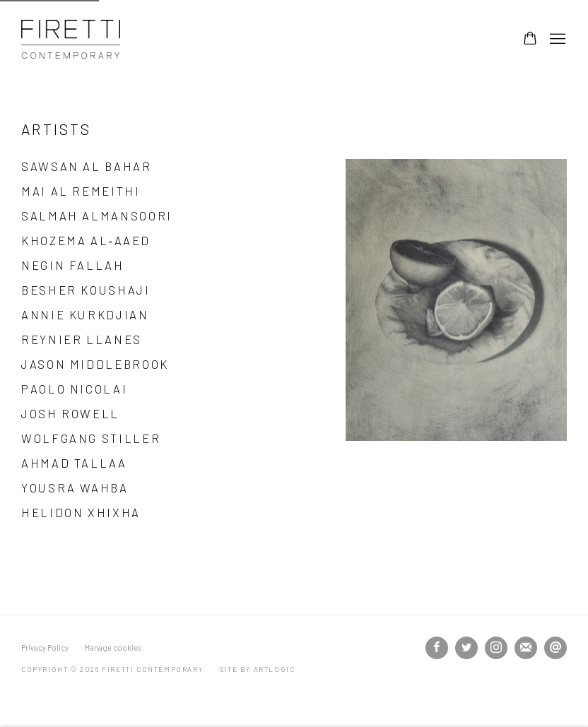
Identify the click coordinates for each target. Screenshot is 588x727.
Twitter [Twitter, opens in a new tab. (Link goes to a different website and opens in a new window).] (466, 648)
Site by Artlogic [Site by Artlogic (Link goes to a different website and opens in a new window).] (258, 669)
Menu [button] (556, 40)
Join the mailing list (526, 648)
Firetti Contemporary (71, 39)
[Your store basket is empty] (530, 40)
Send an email (555, 648)
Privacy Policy (45, 648)
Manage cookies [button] (112, 648)
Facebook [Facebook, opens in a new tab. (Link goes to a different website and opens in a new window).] (437, 648)
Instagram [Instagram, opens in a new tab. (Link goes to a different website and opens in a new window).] (496, 648)
